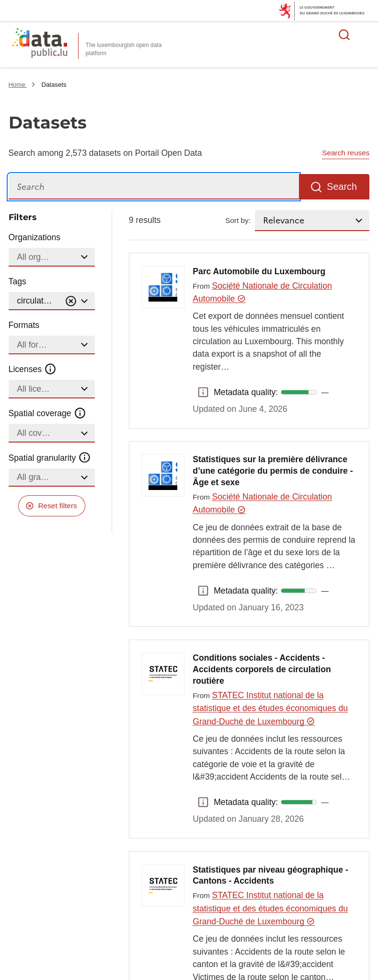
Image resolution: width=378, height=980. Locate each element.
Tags (17, 281)
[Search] (154, 187)
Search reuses (346, 153)
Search (342, 187)
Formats (24, 325)
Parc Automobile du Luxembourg (259, 271)
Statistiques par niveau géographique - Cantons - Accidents (270, 875)
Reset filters (58, 506)
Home (18, 85)
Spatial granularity (50, 457)
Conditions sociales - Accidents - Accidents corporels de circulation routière (262, 669)
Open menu (366, 35)
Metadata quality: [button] (203, 392)
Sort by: (238, 220)
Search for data (344, 35)
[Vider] (71, 301)
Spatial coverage (47, 413)
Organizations (35, 237)
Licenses (33, 369)
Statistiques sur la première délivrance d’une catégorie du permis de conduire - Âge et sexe (273, 471)
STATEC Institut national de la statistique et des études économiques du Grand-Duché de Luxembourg (270, 708)
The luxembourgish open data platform (124, 49)
